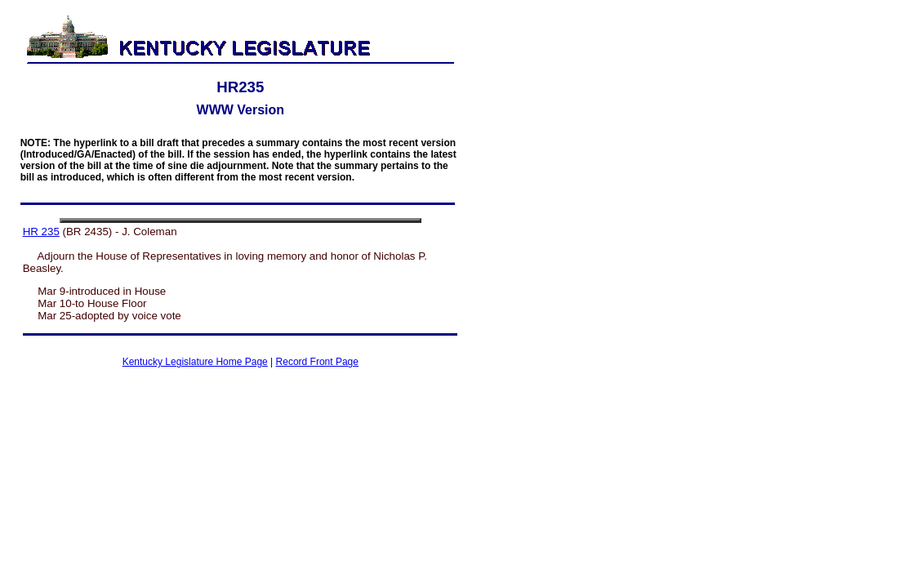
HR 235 (41, 232)
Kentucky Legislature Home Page (195, 362)
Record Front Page (317, 362)
